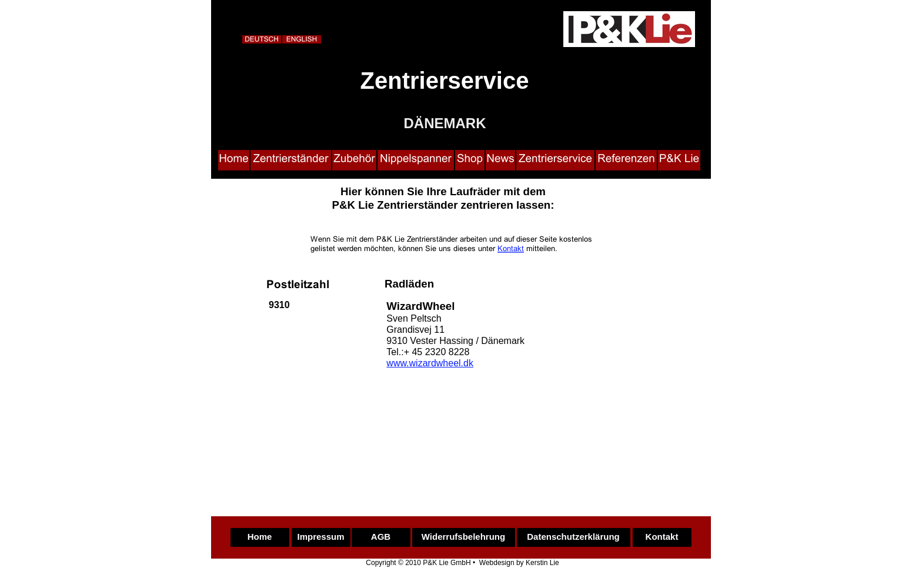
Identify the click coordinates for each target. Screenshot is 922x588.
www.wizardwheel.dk (430, 363)
